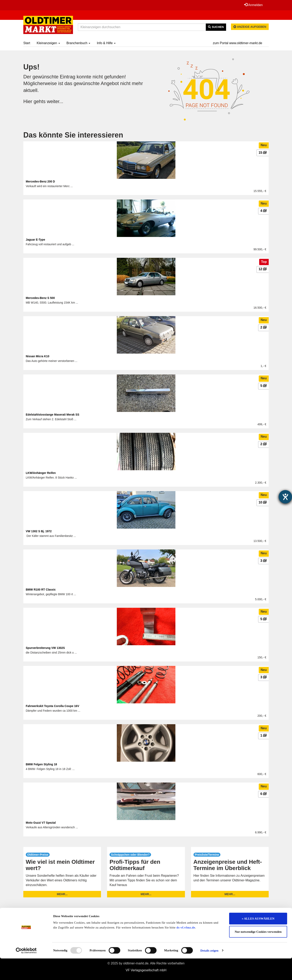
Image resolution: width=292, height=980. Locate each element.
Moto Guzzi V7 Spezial (41, 823)
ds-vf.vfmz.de (186, 949)
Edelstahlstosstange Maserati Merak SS (53, 415)
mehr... (62, 894)
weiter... (55, 101)
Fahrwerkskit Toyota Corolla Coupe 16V (52, 706)
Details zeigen (209, 972)
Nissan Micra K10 (38, 356)
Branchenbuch (78, 43)
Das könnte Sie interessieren (73, 135)
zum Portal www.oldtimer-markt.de (237, 43)
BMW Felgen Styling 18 (41, 764)
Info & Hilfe (106, 43)
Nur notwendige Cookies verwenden (258, 953)
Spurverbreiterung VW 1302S (45, 648)
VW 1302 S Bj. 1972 (39, 531)
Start (27, 43)
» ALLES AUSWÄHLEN (258, 940)
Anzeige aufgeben (250, 27)
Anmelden (253, 5)
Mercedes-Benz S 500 (40, 298)
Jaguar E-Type (35, 240)
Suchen (216, 27)
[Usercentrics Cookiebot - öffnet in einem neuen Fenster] (26, 972)
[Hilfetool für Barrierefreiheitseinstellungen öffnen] (285, 497)
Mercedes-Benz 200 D (40, 181)
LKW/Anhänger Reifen (41, 473)
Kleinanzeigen (48, 43)
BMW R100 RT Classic (41, 590)
